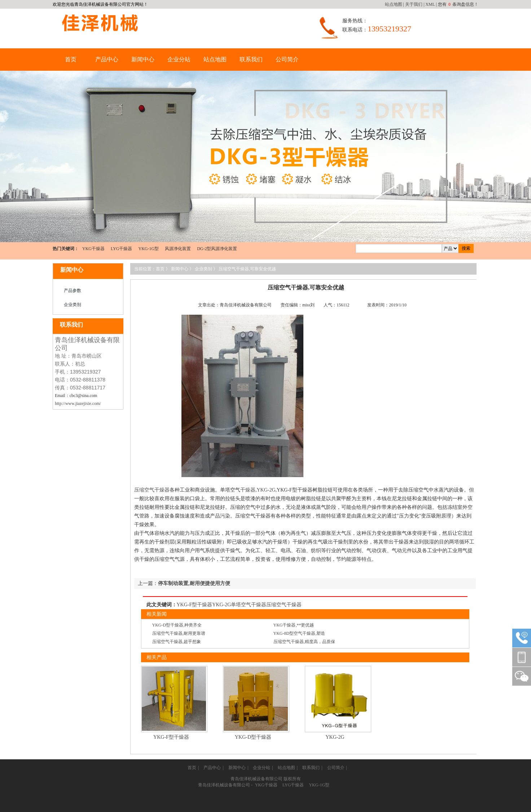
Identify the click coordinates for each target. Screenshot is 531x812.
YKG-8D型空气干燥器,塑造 (299, 633)
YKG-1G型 (148, 249)
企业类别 (73, 305)
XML (430, 4)
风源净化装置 (178, 249)
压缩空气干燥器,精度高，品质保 (304, 642)
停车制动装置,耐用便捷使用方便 (194, 583)
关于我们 (414, 4)
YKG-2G (266, 490)
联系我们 (251, 59)
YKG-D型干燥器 (253, 737)
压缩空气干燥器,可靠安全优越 (247, 269)
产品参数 (73, 291)
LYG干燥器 (121, 249)
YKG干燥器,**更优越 (294, 625)
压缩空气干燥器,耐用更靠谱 (179, 633)
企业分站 (179, 59)
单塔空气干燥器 (249, 605)
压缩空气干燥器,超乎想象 (177, 642)
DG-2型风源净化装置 (217, 249)
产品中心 (107, 59)
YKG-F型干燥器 (195, 605)
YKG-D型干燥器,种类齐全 (177, 625)
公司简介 (287, 59)
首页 (71, 59)
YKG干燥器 (93, 249)
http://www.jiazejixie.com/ (78, 403)
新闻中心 (143, 59)
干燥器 (248, 490)
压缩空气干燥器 (152, 490)
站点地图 (394, 4)
